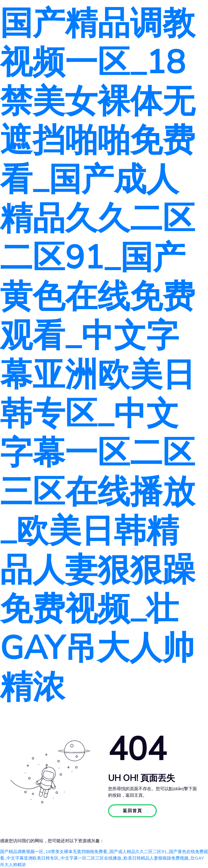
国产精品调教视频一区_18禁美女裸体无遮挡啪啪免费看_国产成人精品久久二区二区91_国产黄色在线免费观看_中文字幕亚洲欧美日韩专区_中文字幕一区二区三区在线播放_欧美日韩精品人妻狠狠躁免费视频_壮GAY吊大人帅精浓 (97, 355)
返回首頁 (132, 811)
